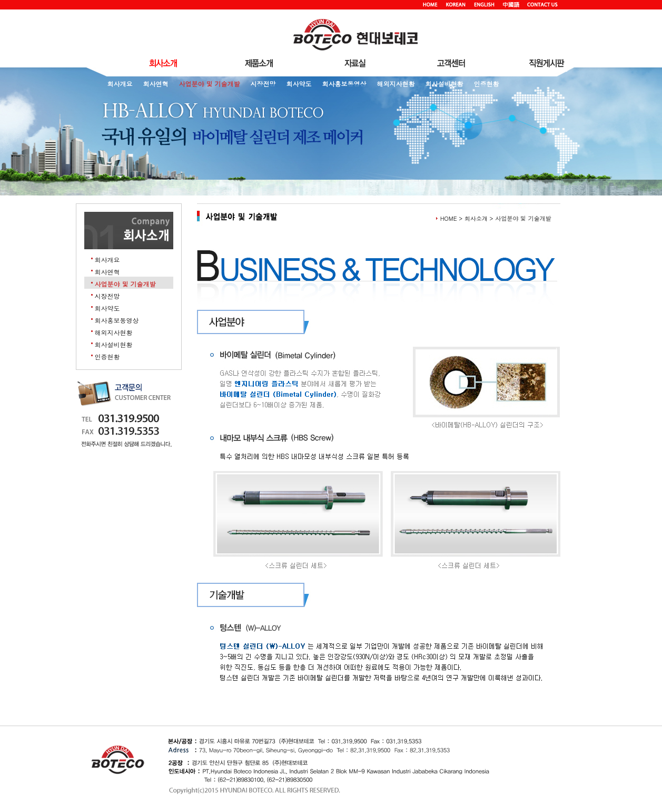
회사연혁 (156, 84)
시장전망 (263, 84)
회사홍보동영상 (344, 84)
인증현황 (487, 84)
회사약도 (299, 84)
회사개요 (120, 84)
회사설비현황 (444, 84)
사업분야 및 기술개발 (210, 84)
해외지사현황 (396, 84)
